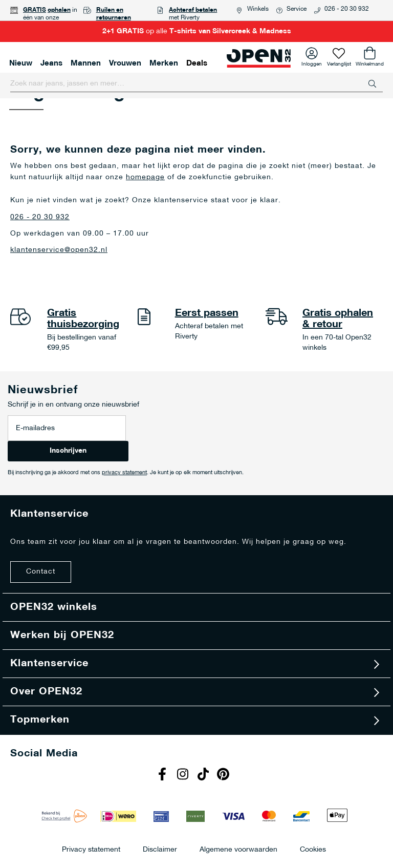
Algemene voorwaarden (238, 849)
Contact (41, 572)
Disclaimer (160, 849)
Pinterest (225, 775)
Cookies (313, 849)
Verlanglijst (339, 62)
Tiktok (204, 775)
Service (297, 9)
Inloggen (312, 62)
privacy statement (124, 473)
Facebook (163, 775)
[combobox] (196, 84)
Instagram (184, 775)
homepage (145, 177)
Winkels (258, 9)
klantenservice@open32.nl (59, 250)
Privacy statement (91, 849)
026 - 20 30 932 (347, 9)
